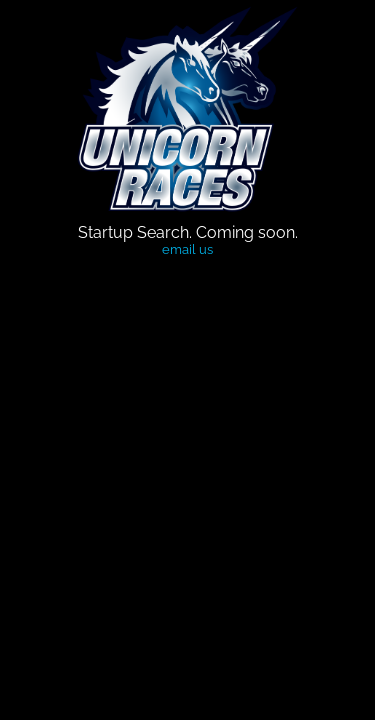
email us (187, 249)
